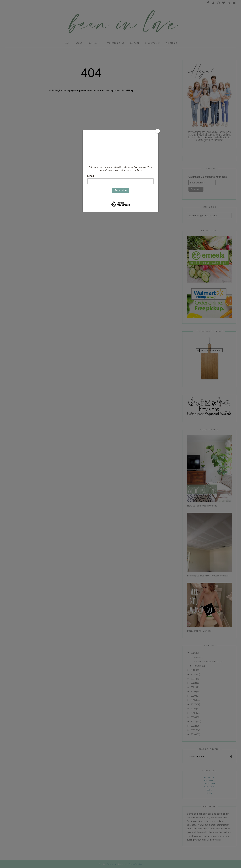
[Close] (158, 131)
